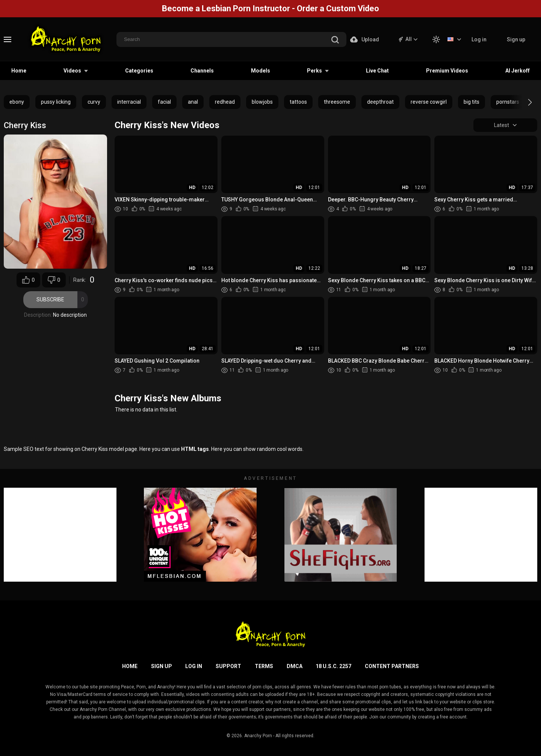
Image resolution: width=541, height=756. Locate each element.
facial (164, 102)
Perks (314, 71)
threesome (337, 102)
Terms (264, 666)
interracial (129, 102)
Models (261, 71)
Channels (202, 71)
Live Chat (377, 71)
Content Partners (392, 666)
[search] (335, 40)
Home (19, 71)
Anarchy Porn (258, 736)
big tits (471, 102)
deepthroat (380, 102)
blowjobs (262, 102)
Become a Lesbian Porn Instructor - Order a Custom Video (270, 8)
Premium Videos (447, 71)
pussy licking (56, 102)
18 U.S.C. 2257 (333, 666)
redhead (225, 102)
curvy (94, 102)
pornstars (508, 102)
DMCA (295, 666)
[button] (523, 102)
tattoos (298, 102)
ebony (17, 102)
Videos (72, 71)
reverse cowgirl (429, 102)
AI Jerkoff (518, 71)
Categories (139, 71)
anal (193, 102)
